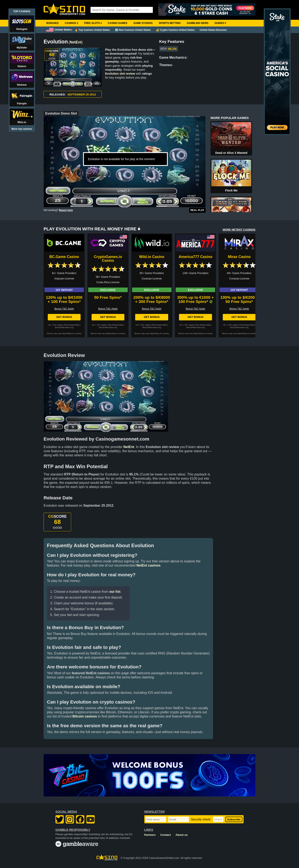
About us (182, 835)
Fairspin (22, 104)
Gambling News (198, 23)
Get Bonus (64, 317)
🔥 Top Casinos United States (92, 30)
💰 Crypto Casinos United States (175, 30)
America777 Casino (195, 257)
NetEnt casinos (148, 565)
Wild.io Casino (152, 257)
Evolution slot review (120, 74)
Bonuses (52, 23)
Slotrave (22, 85)
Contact (166, 835)
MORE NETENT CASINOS (239, 230)
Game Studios (143, 23)
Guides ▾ (220, 23)
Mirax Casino (239, 257)
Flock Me (231, 190)
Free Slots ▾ (93, 23)
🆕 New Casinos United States (133, 30)
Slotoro (22, 66)
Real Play (197, 210)
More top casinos (22, 129)
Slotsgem (22, 29)
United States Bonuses (213, 30)
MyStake (22, 48)
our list (115, 592)
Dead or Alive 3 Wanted (231, 153)
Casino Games (118, 23)
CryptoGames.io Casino (108, 259)
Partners (150, 835)
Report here (66, 210)
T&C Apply (58, 325)
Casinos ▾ (71, 23)
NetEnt (76, 42)
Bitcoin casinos (85, 716)
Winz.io (22, 122)
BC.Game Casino (64, 257)
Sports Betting (170, 23)
